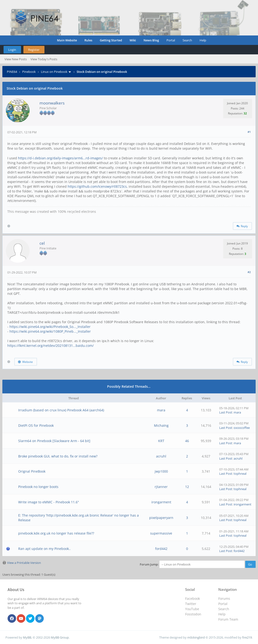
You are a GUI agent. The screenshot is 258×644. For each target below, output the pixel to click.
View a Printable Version (24, 563)
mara (161, 410)
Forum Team (228, 619)
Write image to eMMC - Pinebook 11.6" (49, 502)
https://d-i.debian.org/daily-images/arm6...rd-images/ (60, 158)
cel (42, 243)
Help (203, 40)
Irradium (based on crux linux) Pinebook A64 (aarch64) (61, 410)
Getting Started (111, 40)
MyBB (27, 637)
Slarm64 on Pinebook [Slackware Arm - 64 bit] (54, 441)
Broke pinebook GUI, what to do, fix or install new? (58, 456)
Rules (88, 40)
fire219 (247, 637)
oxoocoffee (242, 428)
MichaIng (161, 425)
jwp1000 (161, 471)
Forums (224, 598)
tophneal (240, 474)
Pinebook (29, 72)
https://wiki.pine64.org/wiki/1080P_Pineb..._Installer (50, 331)
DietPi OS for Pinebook (36, 425)
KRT (161, 441)
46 (187, 441)
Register (34, 50)
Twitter (191, 604)
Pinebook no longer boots (38, 487)
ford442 (161, 549)
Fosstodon (193, 614)
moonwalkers (52, 103)
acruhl (161, 456)
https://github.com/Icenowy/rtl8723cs (97, 186)
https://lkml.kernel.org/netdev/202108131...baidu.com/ (50, 346)
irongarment (161, 502)
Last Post (226, 412)
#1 (249, 132)
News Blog (151, 40)
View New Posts (16, 59)
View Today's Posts (44, 59)
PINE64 (12, 72)
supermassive (161, 533)
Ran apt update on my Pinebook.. (44, 549)
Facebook (192, 598)
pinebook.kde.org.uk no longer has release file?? (56, 533)
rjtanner (161, 487)
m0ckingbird (196, 637)
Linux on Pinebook (54, 72)
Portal (171, 40)
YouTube (192, 609)
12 (187, 487)
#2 (249, 272)
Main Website (67, 40)
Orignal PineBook (32, 471)
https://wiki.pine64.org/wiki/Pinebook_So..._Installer (50, 327)
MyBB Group (60, 637)
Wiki (133, 40)
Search (187, 40)
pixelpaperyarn (161, 518)
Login (12, 50)
